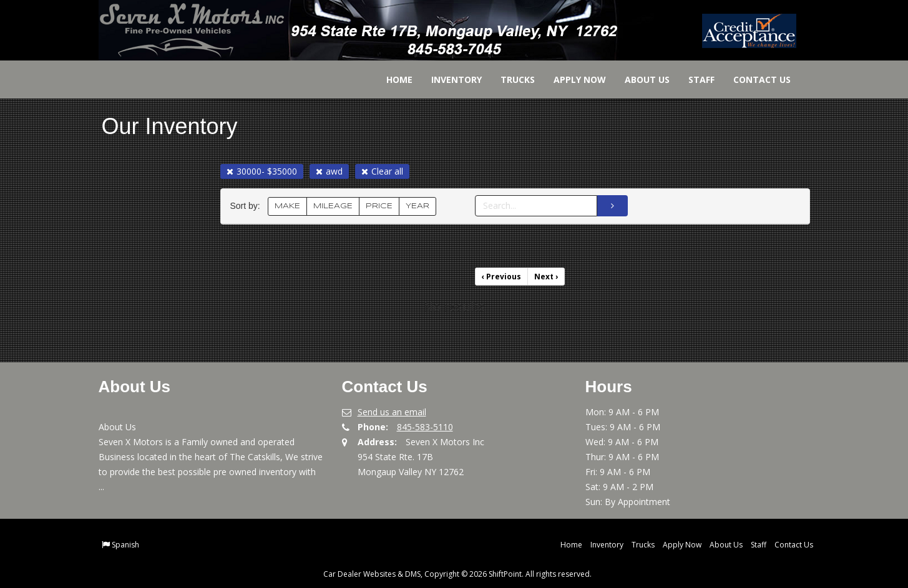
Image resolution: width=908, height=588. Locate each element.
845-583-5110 (425, 427)
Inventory (448, 80)
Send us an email (392, 412)
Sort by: (248, 206)
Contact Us (753, 80)
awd (329, 171)
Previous (501, 277)
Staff (693, 80)
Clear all (382, 171)
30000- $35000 (262, 171)
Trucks (509, 80)
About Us (638, 80)
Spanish (125, 545)
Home (391, 80)
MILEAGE (333, 206)
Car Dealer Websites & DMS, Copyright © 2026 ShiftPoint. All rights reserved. (457, 574)
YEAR (417, 206)
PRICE (379, 206)
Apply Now (571, 80)
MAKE (287, 206)
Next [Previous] (546, 277)
